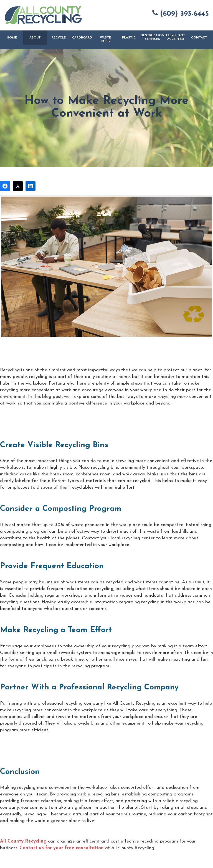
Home (12, 38)
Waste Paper (105, 40)
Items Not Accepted (176, 37)
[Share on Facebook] (5, 186)
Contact (199, 38)
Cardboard (82, 38)
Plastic (129, 38)
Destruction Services (152, 37)
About (35, 38)
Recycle (59, 38)
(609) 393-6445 (181, 13)
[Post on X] (18, 186)
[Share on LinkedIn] (31, 186)
